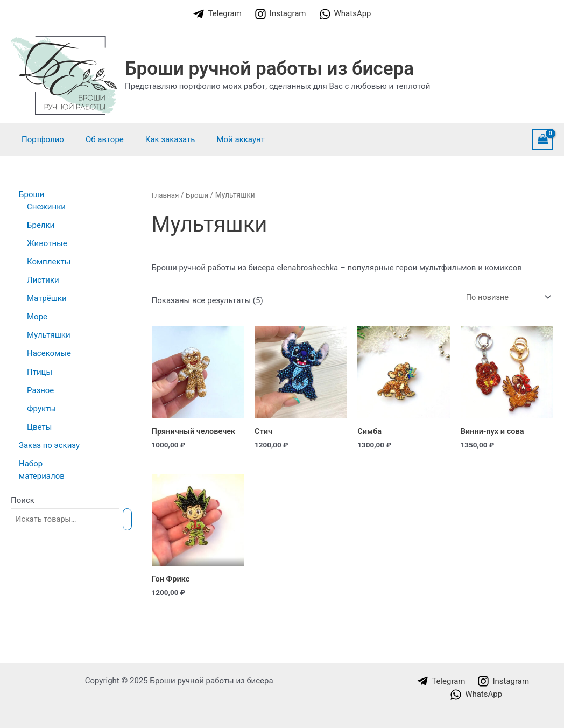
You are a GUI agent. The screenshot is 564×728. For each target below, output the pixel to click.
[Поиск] (135, 517)
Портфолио (40, 139)
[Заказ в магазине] (506, 297)
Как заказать (157, 139)
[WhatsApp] (345, 14)
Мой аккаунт (221, 139)
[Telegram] (217, 14)
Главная (166, 195)
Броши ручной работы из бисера (269, 69)
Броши (198, 195)
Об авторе (97, 139)
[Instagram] (280, 14)
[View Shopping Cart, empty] (543, 140)
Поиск (23, 498)
